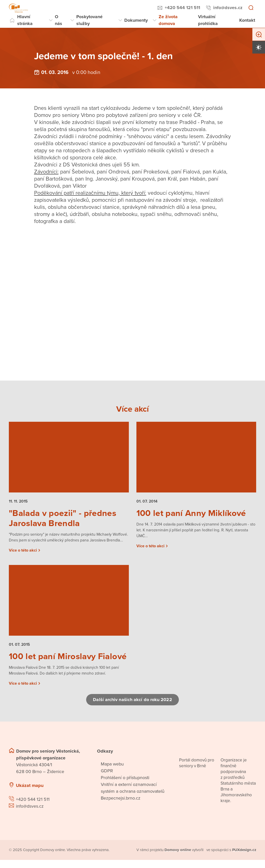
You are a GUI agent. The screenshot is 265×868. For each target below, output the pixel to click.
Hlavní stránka (25, 20)
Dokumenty (136, 20)
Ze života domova (168, 20)
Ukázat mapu (30, 794)
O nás (58, 20)
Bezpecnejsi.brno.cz (121, 806)
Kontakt (247, 20)
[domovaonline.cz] (178, 858)
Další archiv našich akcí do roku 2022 (132, 708)
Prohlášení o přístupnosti (125, 786)
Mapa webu (112, 772)
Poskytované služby (89, 20)
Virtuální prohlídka (208, 20)
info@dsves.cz (228, 8)
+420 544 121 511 (182, 8)
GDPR (107, 779)
